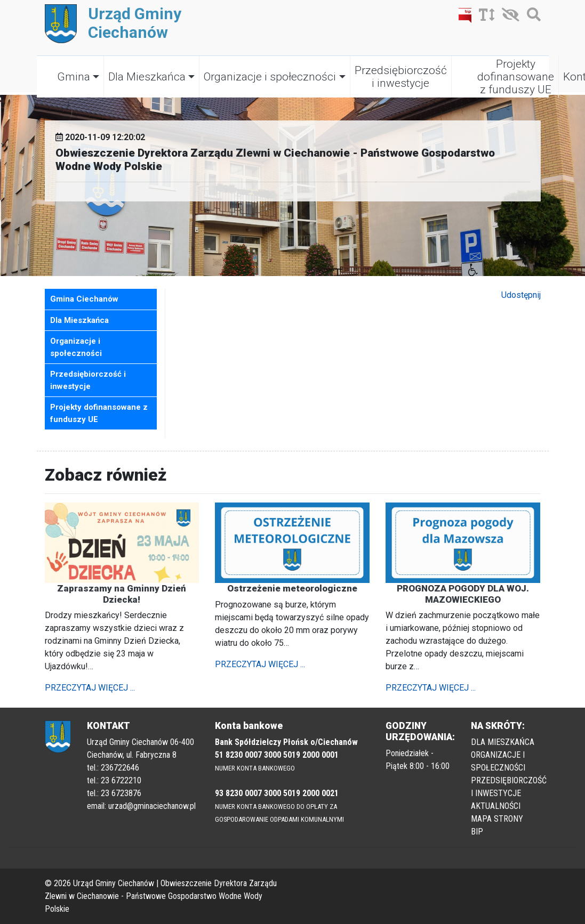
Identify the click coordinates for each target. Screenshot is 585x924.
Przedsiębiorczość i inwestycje (401, 77)
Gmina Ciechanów (84, 299)
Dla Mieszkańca (147, 77)
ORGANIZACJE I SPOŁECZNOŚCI (498, 761)
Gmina (74, 77)
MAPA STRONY (497, 819)
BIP (477, 832)
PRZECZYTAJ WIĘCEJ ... (90, 688)
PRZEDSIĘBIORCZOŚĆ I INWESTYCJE (509, 787)
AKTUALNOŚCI (496, 806)
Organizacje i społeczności (270, 77)
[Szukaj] (531, 17)
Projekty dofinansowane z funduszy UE (516, 77)
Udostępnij (521, 295)
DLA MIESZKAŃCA (503, 742)
